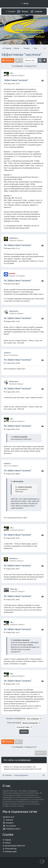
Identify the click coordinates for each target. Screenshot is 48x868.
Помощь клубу (11, 851)
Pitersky (14, 589)
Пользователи (11, 849)
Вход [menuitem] (26, 3)
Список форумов (21, 775)
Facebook (9, 820)
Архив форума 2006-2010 (15, 846)
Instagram (10, 823)
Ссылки (12, 11)
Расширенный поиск (44, 60)
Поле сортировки (24, 723)
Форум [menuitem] (25, 11)
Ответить (9, 60)
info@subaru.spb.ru (13, 829)
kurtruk (12, 273)
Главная (38, 11)
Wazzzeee (14, 311)
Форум (8, 843)
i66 (11, 73)
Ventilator (14, 238)
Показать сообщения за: (24, 719)
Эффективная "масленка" (22, 54)
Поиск (40, 60)
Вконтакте (10, 817)
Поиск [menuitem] (44, 48)
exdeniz (7, 353)
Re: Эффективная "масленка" (18, 245)
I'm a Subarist (11, 826)
